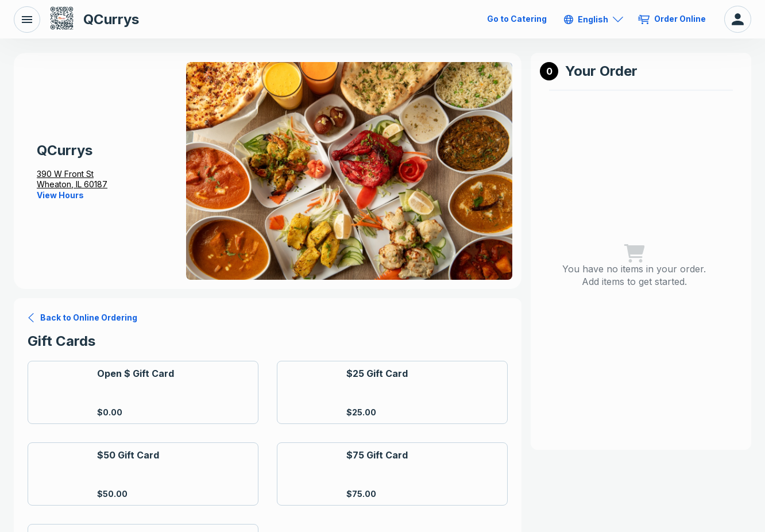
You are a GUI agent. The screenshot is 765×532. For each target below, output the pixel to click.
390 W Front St (65, 174)
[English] (594, 20)
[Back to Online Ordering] (82, 318)
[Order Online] (673, 19)
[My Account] (738, 19)
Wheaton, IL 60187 (72, 184)
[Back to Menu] (27, 20)
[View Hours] (60, 195)
